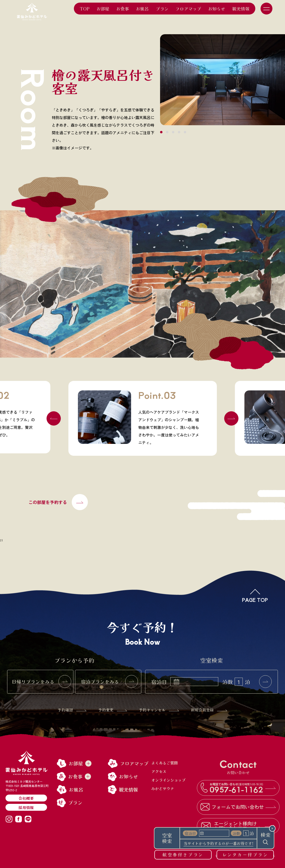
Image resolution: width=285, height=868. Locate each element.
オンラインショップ (168, 780)
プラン (162, 9)
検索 (266, 838)
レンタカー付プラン (245, 854)
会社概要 (26, 798)
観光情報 (241, 9)
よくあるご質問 (165, 763)
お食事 (123, 9)
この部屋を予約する (58, 502)
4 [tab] (179, 132)
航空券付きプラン (183, 854)
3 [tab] (173, 132)
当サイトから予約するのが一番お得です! (218, 844)
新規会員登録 (209, 710)
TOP (85, 9)
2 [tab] (167, 132)
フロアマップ (188, 9)
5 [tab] (185, 132)
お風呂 (142, 9)
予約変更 (113, 710)
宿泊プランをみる (109, 682)
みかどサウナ (163, 788)
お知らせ (217, 9)
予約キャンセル (159, 710)
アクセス (159, 771)
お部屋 (103, 9)
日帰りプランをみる (41, 682)
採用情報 (26, 807)
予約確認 (72, 710)
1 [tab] (161, 132)
